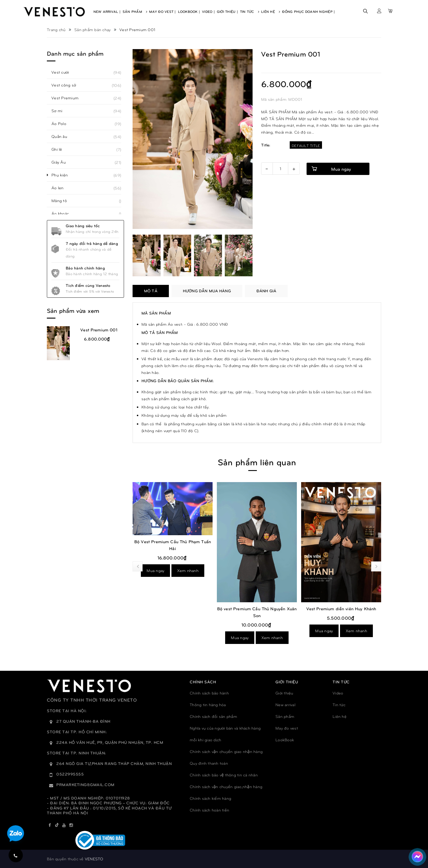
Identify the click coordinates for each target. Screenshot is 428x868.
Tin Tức (250, 11)
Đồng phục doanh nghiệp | (308, 11)
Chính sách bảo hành (209, 693)
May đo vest (287, 728)
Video (338, 693)
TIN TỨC (341, 682)
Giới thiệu (284, 693)
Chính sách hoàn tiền (209, 810)
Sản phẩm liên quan (257, 462)
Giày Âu (62, 162)
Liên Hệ (271, 11)
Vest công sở (67, 85)
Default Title (306, 146)
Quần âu (62, 136)
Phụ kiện (63, 175)
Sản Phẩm (135, 11)
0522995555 (70, 774)
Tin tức (339, 705)
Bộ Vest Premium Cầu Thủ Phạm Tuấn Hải (173, 545)
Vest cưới (63, 72)
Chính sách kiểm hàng (210, 798)
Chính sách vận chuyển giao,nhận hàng (226, 787)
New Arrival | (107, 11)
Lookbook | (189, 11)
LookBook (285, 740)
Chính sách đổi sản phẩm (213, 716)
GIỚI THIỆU (287, 682)
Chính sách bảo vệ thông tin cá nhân (224, 775)
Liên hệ (340, 716)
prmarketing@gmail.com (85, 785)
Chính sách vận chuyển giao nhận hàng (226, 751)
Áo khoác (63, 214)
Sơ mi (60, 111)
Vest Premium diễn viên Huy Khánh (341, 609)
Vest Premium (68, 98)
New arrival (285, 705)
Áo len (61, 188)
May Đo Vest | (162, 11)
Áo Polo (62, 124)
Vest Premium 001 (99, 330)
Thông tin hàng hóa (208, 705)
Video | (208, 11)
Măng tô (62, 201)
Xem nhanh (188, 570)
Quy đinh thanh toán (209, 763)
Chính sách (203, 682)
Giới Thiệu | (227, 11)
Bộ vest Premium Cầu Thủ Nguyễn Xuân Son (257, 612)
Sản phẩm (285, 716)
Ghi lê (60, 149)
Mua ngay (155, 570)
